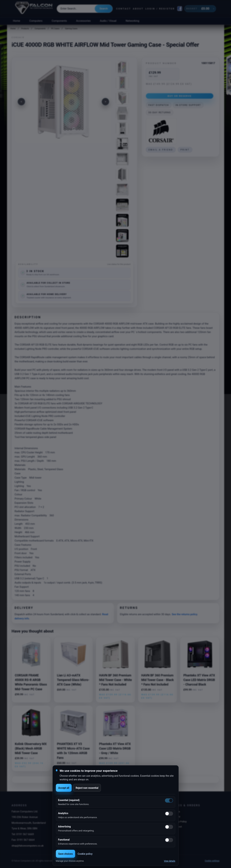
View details (170, 861)
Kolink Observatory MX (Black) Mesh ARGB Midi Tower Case (31, 749)
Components (59, 21)
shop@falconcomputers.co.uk (28, 846)
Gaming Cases (71, 29)
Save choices (66, 854)
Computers (36, 21)
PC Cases (55, 29)
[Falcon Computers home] (34, 9)
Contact (124, 9)
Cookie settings (212, 861)
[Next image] (105, 102)
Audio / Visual (108, 21)
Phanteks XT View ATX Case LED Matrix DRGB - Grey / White (115, 749)
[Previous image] (21, 102)
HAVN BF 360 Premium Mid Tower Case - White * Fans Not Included (115, 680)
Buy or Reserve (180, 96)
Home (17, 21)
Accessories (83, 21)
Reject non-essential (87, 788)
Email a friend (161, 150)
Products (25, 29)
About (138, 9)
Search (104, 9)
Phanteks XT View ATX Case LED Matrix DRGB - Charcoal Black (199, 680)
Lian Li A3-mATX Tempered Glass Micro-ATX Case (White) (73, 680)
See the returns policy (184, 614)
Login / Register (160, 9)
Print (185, 150)
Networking (132, 21)
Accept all (64, 788)
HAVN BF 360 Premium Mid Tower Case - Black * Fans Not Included (157, 680)
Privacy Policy (179, 821)
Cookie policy (85, 854)
